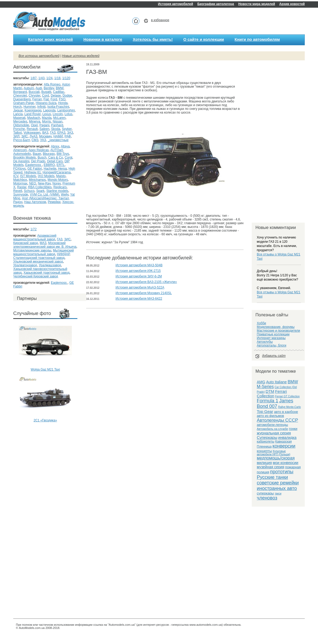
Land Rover (32, 114)
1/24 (49, 78)
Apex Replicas (39, 150)
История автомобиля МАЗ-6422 (139, 299)
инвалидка (287, 438)
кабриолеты (266, 442)
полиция (263, 472)
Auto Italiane (276, 382)
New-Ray (44, 183)
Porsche (19, 129)
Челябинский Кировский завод (36, 276)
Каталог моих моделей (50, 39)
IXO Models (46, 176)
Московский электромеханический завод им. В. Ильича (45, 245)
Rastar (22, 187)
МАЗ (43, 243)
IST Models (28, 176)
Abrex (55, 146)
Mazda (47, 118)
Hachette (50, 169)
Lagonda (49, 110)
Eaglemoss (34, 165)
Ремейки (54, 202)
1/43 (41, 78)
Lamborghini (66, 110)
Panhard (57, 125)
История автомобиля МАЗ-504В (139, 265)
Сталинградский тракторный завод (39, 258)
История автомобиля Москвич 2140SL (144, 293)
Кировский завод (26, 243)
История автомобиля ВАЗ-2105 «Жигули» (146, 282)
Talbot (17, 133)
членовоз (267, 498)
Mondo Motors (58, 180)
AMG (261, 382)
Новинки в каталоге (103, 39)
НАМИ (58, 136)
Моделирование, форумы (276, 327)
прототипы (282, 472)
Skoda (56, 129)
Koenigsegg (33, 110)
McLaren (59, 118)
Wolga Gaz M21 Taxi (45, 370)
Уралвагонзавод (25, 265)
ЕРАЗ (61, 133)
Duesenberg (22, 99)
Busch (42, 157)
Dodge (67, 96)
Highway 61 (32, 172)
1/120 (66, 78)
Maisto (61, 176)
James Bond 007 (275, 404)
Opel (34, 125)
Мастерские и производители (278, 331)
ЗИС (25, 136)
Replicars (60, 187)
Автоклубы (265, 342)
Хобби (261, 323)
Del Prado (38, 161)
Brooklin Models (25, 157)
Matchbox (20, 180)
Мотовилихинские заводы (32, 250)
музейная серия (271, 467)
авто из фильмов (270, 416)
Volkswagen (32, 133)
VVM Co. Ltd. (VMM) (45, 195)
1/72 (34, 229)
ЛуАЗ (34, 136)
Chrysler (34, 96)
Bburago (49, 154)
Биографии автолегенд (216, 4)
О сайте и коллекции (204, 39)
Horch (17, 107)
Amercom (20, 150)
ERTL (60, 165)
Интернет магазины (271, 338)
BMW (60, 88)
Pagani (44, 125)
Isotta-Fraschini (58, 107)
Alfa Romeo (52, 84)
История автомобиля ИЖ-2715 (138, 271)
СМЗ (35, 140)
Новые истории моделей (81, 56)
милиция (264, 463)
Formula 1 (268, 401)
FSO (62, 99)
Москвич (45, 136)
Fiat (46, 99)
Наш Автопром (35, 202)
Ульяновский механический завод (38, 262)
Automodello (22, 154)
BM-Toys (63, 154)
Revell (18, 191)
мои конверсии (285, 463)
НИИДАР (63, 254)
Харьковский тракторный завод (47, 273)
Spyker (67, 129)
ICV (16, 176)
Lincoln (58, 114)
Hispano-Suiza (46, 103)
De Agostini (21, 161)
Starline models (57, 191)
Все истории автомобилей (39, 56)
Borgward (20, 92)
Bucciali (34, 92)
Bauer (37, 154)
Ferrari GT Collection (287, 396)
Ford (54, 99)
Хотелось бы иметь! (153, 39)
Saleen (44, 129)
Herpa (62, 169)
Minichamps (37, 180)
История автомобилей (176, 4)
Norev (57, 183)
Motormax (20, 183)
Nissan (58, 121)
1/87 (34, 78)
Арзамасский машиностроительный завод (35, 237)
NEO (33, 183)
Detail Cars (55, 161)
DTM (270, 391)
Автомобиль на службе (272, 429)
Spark (40, 191)
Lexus (47, 114)
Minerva (35, 121)
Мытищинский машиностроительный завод (43, 252)
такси (278, 494)
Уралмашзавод (50, 265)
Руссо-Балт (21, 140)
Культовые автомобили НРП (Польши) (273, 453)
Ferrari (37, 99)
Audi (39, 88)
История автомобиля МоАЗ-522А (140, 287)
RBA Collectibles (40, 187)
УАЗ (43, 140)
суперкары (265, 493)
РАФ (68, 136)
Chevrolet (20, 96)
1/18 (57, 78)
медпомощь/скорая (276, 458)
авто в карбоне (286, 412)
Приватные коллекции (273, 334)
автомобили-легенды (272, 425)
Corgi (69, 157)
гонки (293, 429)
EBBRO (49, 165)
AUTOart (57, 150)
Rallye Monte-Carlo (289, 407)
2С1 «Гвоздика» (45, 420)
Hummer (30, 107)
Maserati (19, 118)
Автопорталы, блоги (271, 345)
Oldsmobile (21, 125)
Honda (63, 103)
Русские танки (272, 477)
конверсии (284, 446)
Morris (47, 121)
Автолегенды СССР (277, 420)
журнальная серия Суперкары (274, 435)
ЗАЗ (70, 133)
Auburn (29, 88)
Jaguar (18, 110)
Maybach (34, 118)
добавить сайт (274, 356)
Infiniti (41, 107)
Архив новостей (292, 4)
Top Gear (265, 411)
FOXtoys (19, 169)
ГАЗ (53, 133)
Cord (46, 96)
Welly (65, 195)
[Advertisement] (45, 445)
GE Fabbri (35, 169)
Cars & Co (56, 157)
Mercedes (20, 121)
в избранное (160, 20)
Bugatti (46, 92)
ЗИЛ (16, 136)
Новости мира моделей (257, 4)
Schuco (29, 191)
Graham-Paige (24, 103)
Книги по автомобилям (257, 39)
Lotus (69, 114)
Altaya (65, 146)
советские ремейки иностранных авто (278, 486)
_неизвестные (58, 140)
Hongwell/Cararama (57, 172)
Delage (56, 96)
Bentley (49, 88)
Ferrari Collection (272, 394)
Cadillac (59, 92)
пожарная (293, 467)
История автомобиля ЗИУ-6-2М (139, 276)
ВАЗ (45, 133)
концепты (264, 451)
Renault (32, 129)
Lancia (18, 114)
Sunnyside (21, 195)
